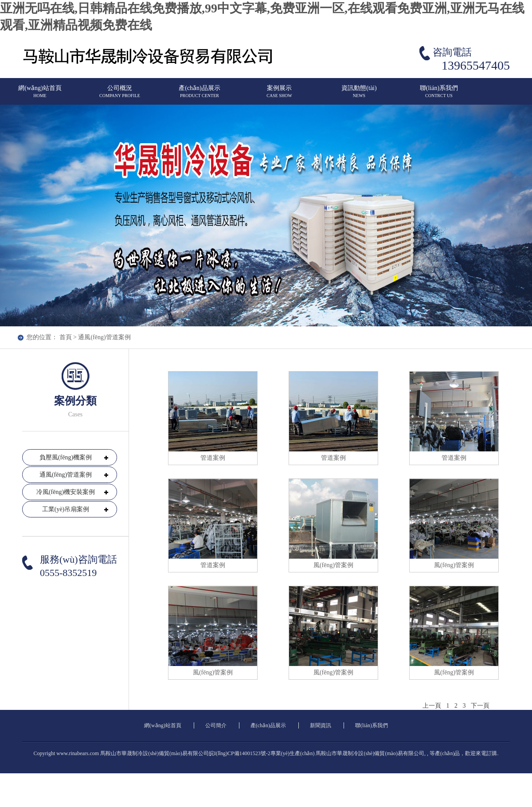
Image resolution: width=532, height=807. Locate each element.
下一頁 (480, 706)
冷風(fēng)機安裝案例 (66, 492)
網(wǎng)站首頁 (40, 95)
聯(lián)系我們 (439, 95)
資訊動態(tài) (359, 95)
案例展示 (279, 95)
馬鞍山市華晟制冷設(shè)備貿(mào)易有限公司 (370, 753)
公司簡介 (216, 725)
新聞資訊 (321, 725)
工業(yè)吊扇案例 (66, 509)
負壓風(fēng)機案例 (66, 457)
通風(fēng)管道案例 (104, 337)
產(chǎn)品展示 (199, 95)
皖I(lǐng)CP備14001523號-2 (240, 753)
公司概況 (120, 95)
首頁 (66, 337)
